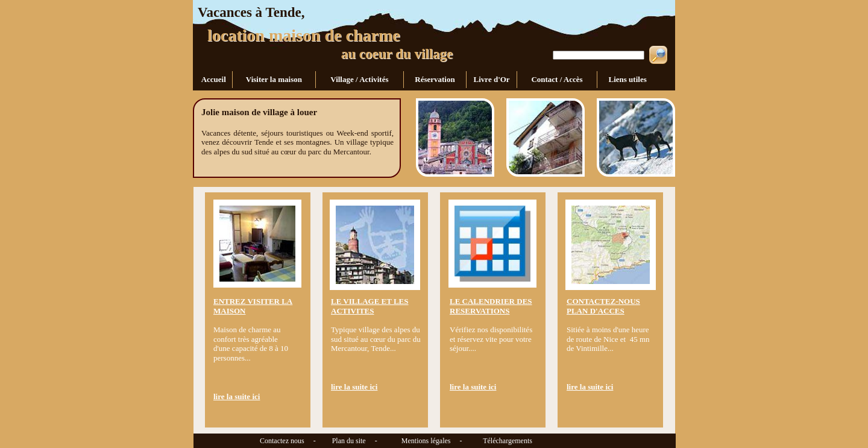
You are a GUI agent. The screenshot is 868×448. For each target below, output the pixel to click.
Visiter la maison (274, 79)
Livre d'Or (492, 79)
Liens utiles (627, 79)
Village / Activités (360, 79)
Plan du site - (350, 441)
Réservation (435, 79)
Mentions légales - (427, 441)
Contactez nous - (255, 441)
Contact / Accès (557, 79)
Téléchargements (508, 441)
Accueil (213, 79)
